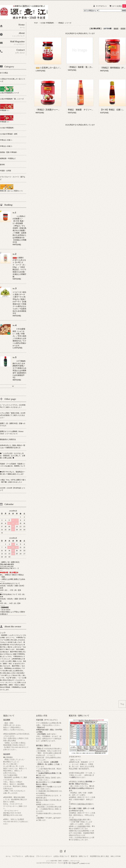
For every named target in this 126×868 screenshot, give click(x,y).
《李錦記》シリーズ (64, 23)
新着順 (123, 28)
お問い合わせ (30, 856)
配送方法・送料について (80, 856)
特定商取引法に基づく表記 (99, 856)
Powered (74, 863)
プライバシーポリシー (44, 856)
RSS (112, 856)
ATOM (118, 856)
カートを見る (119, 6)
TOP (36, 23)
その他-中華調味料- (47, 23)
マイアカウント (101, 6)
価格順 (116, 28)
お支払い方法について (61, 856)
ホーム (8, 856)
